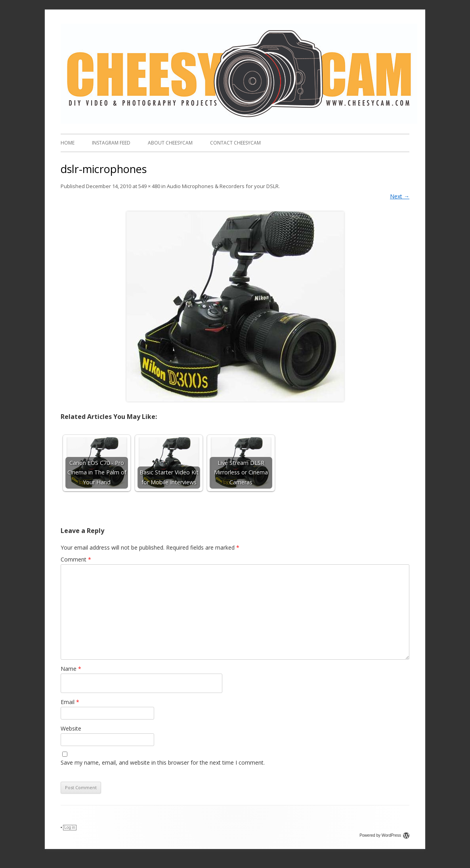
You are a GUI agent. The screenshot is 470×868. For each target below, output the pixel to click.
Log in (70, 827)
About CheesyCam (170, 143)
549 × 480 (149, 186)
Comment (76, 559)
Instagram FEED (111, 143)
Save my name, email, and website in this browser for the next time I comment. (163, 762)
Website (71, 728)
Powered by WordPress (384, 835)
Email (70, 702)
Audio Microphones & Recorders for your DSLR (223, 186)
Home (68, 143)
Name (71, 669)
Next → (400, 196)
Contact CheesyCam (235, 143)
